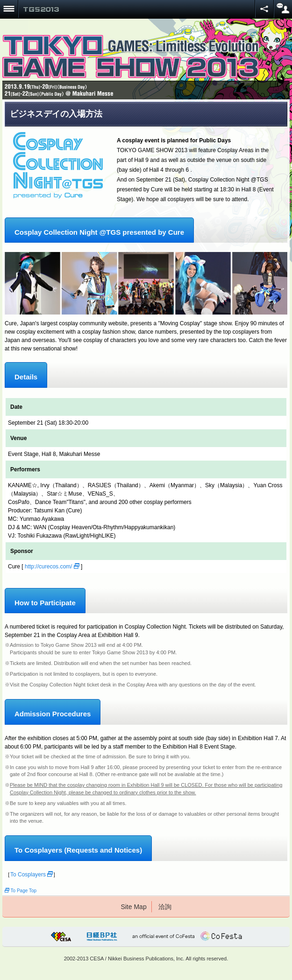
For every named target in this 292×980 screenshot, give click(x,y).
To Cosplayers (32, 875)
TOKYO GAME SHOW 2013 (41, 9)
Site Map (133, 907)
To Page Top (21, 891)
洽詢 (165, 907)
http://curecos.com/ (52, 567)
